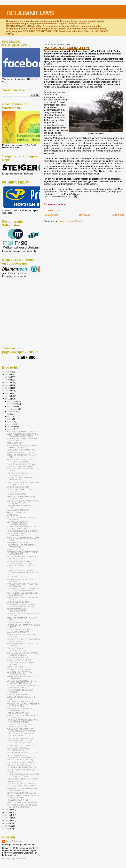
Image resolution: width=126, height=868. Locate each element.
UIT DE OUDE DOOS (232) (18, 487)
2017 (8, 393)
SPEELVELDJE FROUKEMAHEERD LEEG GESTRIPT (22, 497)
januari (11, 429)
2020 (8, 385)
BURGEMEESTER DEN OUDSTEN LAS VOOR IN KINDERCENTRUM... (23, 589)
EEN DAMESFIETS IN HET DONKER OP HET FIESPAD (22, 735)
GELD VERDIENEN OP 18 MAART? (21, 793)
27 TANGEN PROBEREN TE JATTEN (22, 753)
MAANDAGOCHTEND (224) (18, 510)
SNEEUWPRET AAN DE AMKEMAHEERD (17, 535)
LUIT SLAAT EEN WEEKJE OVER (21, 762)
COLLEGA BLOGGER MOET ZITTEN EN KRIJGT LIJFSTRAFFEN (22, 682)
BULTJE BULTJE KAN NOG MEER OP (22, 432)
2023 (8, 377)
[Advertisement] (18, 296)
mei (9, 419)
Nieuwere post (51, 215)
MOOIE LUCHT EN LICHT (17, 543)
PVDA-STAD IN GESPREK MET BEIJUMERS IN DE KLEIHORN (21, 730)
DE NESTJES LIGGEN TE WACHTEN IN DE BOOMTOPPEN (23, 640)
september (12, 409)
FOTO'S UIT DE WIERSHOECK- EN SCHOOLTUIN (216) (21, 528)
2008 (8, 826)
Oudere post (118, 215)
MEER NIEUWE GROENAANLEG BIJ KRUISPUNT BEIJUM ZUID (22, 562)
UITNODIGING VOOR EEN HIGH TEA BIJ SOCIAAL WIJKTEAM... (22, 721)
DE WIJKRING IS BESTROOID (19, 623)
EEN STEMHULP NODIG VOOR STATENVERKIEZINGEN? (20, 742)
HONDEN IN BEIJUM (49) (17, 800)
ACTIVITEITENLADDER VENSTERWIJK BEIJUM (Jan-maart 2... (23, 686)
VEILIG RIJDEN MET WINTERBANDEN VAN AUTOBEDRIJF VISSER (23, 435)
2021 (8, 382)
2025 (8, 372)
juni (9, 416)
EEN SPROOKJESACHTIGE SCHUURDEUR (18, 474)
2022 (8, 380)
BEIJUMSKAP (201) (15, 781)
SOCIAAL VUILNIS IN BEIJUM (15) (21, 745)
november (12, 404)
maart (10, 424)
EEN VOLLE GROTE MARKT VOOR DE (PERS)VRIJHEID (23, 796)
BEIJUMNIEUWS (30, 13)
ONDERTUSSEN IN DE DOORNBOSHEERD (17, 610)
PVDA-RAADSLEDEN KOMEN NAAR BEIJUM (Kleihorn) (22, 789)
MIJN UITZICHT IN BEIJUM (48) (20, 760)
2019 (8, 388)
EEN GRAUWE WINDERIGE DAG (21, 738)
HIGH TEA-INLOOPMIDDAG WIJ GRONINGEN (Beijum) (20, 461)
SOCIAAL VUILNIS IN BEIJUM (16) (21, 630)
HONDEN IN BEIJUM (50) (17, 657)
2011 (8, 818)
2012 (8, 815)
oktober (11, 406)
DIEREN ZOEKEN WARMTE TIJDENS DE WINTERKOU (22, 553)
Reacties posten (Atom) (70, 221)
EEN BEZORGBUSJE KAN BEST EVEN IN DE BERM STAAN (23, 502)
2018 (8, 391)
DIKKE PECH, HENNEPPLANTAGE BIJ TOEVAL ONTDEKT (23, 483)
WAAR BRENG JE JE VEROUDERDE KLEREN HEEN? (22, 594)
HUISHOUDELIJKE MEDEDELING (21, 450)
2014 (8, 810)
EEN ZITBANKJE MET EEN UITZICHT (22, 779)
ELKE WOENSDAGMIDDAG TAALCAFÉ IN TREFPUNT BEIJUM (23, 775)
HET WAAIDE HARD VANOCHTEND (22, 767)
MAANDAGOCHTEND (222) (18, 748)
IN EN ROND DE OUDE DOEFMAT (21, 453)
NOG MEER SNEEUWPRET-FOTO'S (22, 531)
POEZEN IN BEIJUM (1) (17, 494)
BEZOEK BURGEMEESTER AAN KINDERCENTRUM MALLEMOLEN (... (22, 572)
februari (11, 426)
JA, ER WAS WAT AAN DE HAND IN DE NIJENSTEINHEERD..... (23, 558)
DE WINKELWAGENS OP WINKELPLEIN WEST (17, 523)
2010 (8, 820)
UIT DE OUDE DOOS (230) (18, 713)
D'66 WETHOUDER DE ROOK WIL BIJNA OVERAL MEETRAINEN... (21, 465)
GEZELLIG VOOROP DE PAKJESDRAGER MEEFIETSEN (21, 756)
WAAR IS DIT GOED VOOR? (19, 695)
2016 (8, 396)
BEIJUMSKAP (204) (15, 443)
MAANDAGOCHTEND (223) (18, 632)
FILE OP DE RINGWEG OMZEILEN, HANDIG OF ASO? (22, 447)
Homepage (85, 215)
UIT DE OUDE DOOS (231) (18, 602)
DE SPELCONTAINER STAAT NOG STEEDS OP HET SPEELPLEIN (21, 785)
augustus (12, 411)
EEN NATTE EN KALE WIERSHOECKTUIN (16, 649)
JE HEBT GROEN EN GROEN (19, 660)
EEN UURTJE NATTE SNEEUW (20, 702)
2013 (8, 812)
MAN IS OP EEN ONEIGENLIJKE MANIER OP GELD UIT (20, 726)
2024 (8, 374)
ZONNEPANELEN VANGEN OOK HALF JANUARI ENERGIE (23, 654)
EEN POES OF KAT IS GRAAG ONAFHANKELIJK (19, 710)
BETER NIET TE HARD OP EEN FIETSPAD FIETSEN (20, 673)
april (10, 421)
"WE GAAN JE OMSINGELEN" (67, 48)
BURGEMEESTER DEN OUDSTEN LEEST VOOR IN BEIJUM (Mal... (21, 606)
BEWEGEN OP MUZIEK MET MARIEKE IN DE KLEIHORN (23, 705)
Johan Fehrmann (14, 841)
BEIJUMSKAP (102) (15, 667)
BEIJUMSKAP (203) (15, 550)
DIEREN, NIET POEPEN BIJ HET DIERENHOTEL (20, 479)
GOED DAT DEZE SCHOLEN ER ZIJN (22, 802)
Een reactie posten (52, 210)
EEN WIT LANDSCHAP (16, 512)
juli (9, 414)
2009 (8, 823)
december (12, 401)
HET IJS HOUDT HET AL (17, 577)
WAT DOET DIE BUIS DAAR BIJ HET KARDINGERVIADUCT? (22, 806)
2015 (8, 399)
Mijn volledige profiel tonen (15, 859)
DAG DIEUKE (12, 515)
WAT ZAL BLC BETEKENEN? (19, 669)
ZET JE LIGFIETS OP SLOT (18, 750)
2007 (8, 829)
